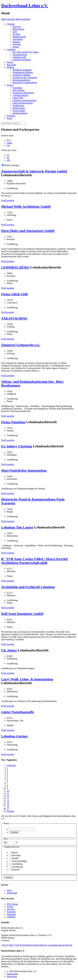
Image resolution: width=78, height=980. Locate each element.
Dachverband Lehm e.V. (25, 6)
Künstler (15, 870)
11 (8, 793)
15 (8, 804)
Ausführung (16, 867)
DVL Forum (12, 904)
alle (8, 160)
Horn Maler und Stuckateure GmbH (28, 231)
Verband (11, 24)
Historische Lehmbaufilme (25, 83)
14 (8, 801)
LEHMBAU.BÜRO (15, 267)
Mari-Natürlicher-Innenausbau (24, 470)
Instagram (11, 914)
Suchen (14, 832)
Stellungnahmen (20, 113)
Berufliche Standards (22, 70)
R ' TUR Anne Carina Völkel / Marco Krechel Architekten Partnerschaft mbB (34, 561)
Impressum (12, 976)
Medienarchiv (19, 108)
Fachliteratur (18, 106)
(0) (11, 945)
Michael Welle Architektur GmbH (26, 206)
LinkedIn (11, 917)
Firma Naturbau (13, 422)
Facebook (11, 912)
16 (8, 806)
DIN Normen (19, 90)
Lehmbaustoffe (19, 57)
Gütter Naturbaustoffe (18, 712)
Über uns (17, 27)
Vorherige (11, 765)
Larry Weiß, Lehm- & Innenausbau (27, 679)
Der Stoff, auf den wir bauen (26, 52)
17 (8, 809)
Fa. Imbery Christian (17, 446)
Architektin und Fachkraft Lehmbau (28, 587)
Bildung (11, 67)
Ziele (15, 32)
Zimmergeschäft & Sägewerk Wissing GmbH (34, 171)
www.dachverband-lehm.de (60, 945)
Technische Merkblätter (23, 93)
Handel (14, 858)
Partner (16, 47)
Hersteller (15, 855)
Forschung (17, 88)
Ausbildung (16, 864)
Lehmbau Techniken (22, 60)
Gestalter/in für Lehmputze (25, 77)
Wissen (10, 85)
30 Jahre (16, 34)
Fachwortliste (19, 111)
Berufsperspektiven (21, 80)
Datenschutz (12, 974)
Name (10, 143)
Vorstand (17, 44)
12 (8, 796)
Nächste (11, 811)
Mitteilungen (18, 29)
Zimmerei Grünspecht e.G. (21, 345)
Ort (8, 145)
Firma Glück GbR (14, 294)
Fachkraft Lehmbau (21, 75)
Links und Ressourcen (23, 103)
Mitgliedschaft (19, 37)
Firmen (10, 62)
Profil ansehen (8, 200)
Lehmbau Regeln (20, 95)
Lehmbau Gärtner (15, 736)
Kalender (11, 116)
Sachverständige (18, 861)
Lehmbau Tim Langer (17, 527)
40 (8, 158)
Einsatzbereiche (20, 55)
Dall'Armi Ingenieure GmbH (22, 614)
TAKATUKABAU (14, 318)
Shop (9, 890)
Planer (14, 853)
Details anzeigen (10, 165)
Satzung (16, 42)
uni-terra (11, 909)
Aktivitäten (18, 39)
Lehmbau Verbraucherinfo (24, 100)
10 (8, 791)
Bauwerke (11, 65)
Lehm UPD (18, 98)
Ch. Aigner (9, 650)
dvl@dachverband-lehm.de (34, 945)
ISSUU (10, 907)
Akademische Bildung (23, 72)
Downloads (12, 893)
